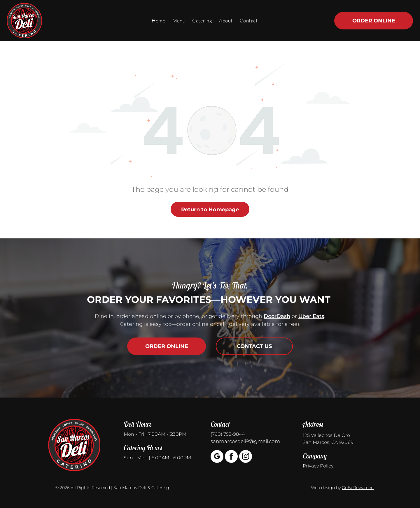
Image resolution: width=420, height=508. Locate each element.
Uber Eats (311, 316)
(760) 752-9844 (228, 434)
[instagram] (246, 457)
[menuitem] (159, 20)
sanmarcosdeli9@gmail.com (245, 441)
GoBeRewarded (358, 488)
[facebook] (231, 457)
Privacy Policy (318, 466)
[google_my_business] (217, 457)
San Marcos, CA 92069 (328, 442)
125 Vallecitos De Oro (326, 435)
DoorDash (277, 316)
